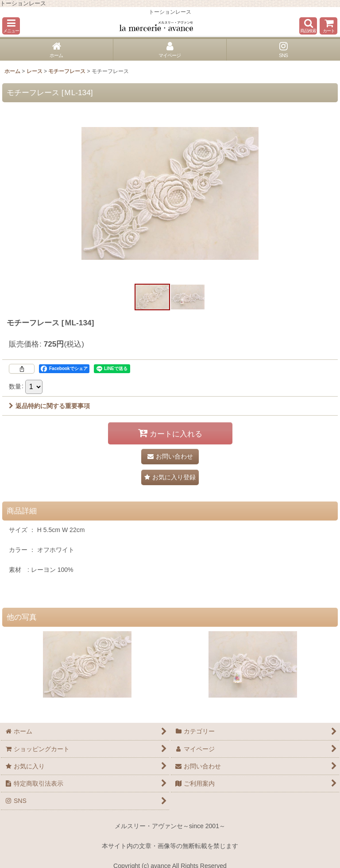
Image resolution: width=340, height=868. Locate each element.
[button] (11, 26)
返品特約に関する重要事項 (49, 406)
